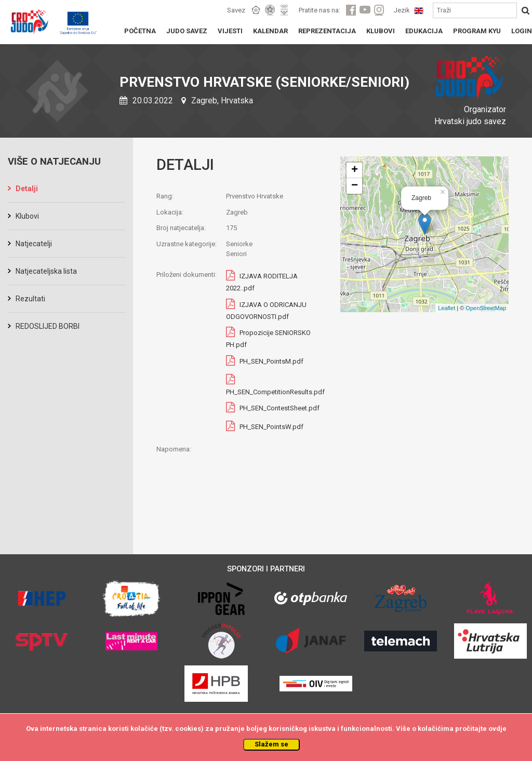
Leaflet (447, 308)
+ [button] (355, 170)
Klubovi (27, 216)
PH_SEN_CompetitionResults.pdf (275, 392)
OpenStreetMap (486, 308)
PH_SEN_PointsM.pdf (271, 361)
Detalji (27, 189)
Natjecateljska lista (46, 271)
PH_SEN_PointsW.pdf (271, 427)
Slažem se (271, 744)
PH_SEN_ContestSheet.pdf (280, 409)
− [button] (355, 186)
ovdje (497, 729)
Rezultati (30, 299)
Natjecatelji (34, 244)
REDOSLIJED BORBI (48, 326)
